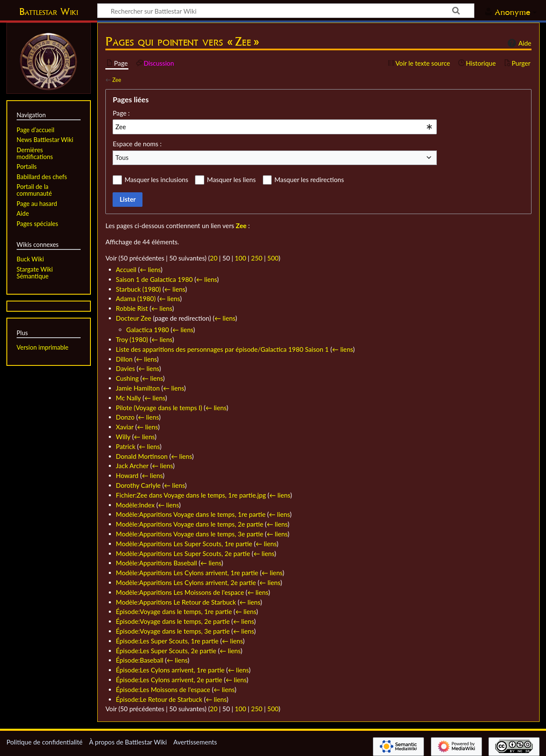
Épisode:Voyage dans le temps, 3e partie (173, 631)
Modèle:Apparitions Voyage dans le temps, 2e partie (190, 524)
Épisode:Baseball (140, 660)
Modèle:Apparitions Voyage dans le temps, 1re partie (191, 514)
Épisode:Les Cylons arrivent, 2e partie (169, 680)
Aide (518, 43)
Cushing (128, 378)
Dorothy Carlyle (138, 485)
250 (257, 258)
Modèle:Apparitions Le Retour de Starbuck (176, 602)
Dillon (124, 359)
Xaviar (125, 427)
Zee (117, 80)
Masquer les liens (231, 180)
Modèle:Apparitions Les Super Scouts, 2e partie (183, 553)
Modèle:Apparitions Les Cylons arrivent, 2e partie (186, 582)
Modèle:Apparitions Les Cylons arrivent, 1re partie (187, 573)
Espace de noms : (137, 144)
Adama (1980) (136, 298)
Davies (126, 368)
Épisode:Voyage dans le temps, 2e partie (173, 621)
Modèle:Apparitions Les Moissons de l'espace (180, 592)
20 (214, 258)
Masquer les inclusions (156, 180)
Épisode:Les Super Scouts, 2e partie (166, 651)
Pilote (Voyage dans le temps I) (159, 408)
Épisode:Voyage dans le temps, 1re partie (174, 611)
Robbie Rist (132, 308)
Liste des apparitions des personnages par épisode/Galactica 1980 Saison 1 (222, 349)
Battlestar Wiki (49, 12)
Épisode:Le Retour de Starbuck (159, 699)
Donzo (125, 417)
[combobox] (275, 127)
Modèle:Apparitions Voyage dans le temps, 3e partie (190, 534)
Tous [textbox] (122, 157)
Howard (127, 475)
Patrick (126, 446)
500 (273, 258)
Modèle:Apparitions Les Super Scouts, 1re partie (184, 544)
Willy (123, 437)
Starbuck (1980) (139, 289)
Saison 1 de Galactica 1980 (154, 279)
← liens (150, 269)
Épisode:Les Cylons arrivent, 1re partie (170, 670)
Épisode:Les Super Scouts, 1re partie (167, 641)
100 (241, 258)
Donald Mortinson (142, 456)
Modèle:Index (135, 505)
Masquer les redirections (309, 180)
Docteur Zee (134, 318)
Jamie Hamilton (138, 388)
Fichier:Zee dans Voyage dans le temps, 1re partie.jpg (191, 495)
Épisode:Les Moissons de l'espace (163, 689)
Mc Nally (129, 398)
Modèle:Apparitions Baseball (157, 563)
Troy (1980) (132, 339)
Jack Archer (132, 466)
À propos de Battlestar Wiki (128, 742)
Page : (121, 113)
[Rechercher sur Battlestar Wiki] (286, 11)
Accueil (126, 269)
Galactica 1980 (148, 330)
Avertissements (195, 742)
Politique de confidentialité (44, 742)
